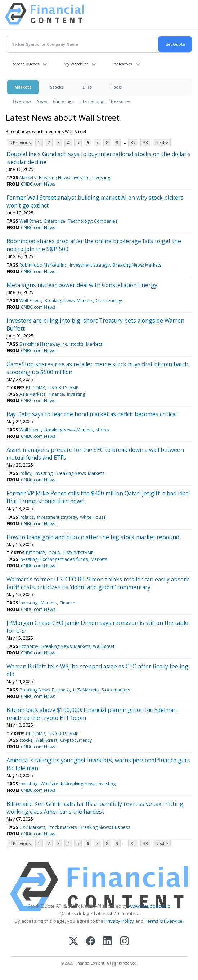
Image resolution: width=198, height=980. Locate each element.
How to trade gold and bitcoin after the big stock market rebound (93, 537)
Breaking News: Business (45, 690)
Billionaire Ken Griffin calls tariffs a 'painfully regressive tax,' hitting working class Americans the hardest (95, 808)
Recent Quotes (25, 64)
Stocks (57, 87)
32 (133, 143)
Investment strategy (90, 265)
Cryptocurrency (76, 740)
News (42, 101)
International (92, 101)
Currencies (63, 101)
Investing (101, 178)
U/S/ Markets (86, 690)
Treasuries (120, 101)
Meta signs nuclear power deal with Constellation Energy (82, 285)
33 (145, 143)
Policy (25, 473)
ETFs (87, 87)
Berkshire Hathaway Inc (43, 344)
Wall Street (30, 221)
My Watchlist (76, 64)
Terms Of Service (164, 921)
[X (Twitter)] (74, 942)
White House (93, 517)
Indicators (122, 64)
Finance (56, 394)
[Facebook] (91, 942)
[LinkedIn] (107, 942)
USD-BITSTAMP (63, 388)
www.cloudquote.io (150, 906)
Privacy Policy (119, 921)
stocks (77, 344)
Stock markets (116, 690)
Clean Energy (109, 301)
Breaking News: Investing (64, 178)
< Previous (20, 143)
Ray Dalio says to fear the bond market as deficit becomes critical (92, 414)
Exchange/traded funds (64, 559)
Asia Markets (32, 394)
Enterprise (55, 221)
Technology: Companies (93, 221)
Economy (29, 646)
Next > (162, 143)
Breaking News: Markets (137, 265)
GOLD (54, 553)
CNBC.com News (38, 184)
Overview (22, 101)
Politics (27, 517)
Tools (116, 87)
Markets (23, 87)
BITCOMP (35, 388)
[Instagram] (124, 942)
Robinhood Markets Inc (43, 265)
